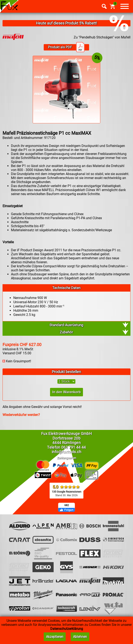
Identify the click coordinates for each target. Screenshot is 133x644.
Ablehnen (80, 637)
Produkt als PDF (66, 47)
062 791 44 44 (74, 447)
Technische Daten (66, 288)
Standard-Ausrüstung (66, 325)
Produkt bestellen (66, 372)
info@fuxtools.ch (66, 452)
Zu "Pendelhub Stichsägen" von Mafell (102, 37)
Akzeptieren (55, 637)
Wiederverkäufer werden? (21, 415)
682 (67, 505)
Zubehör (66, 332)
